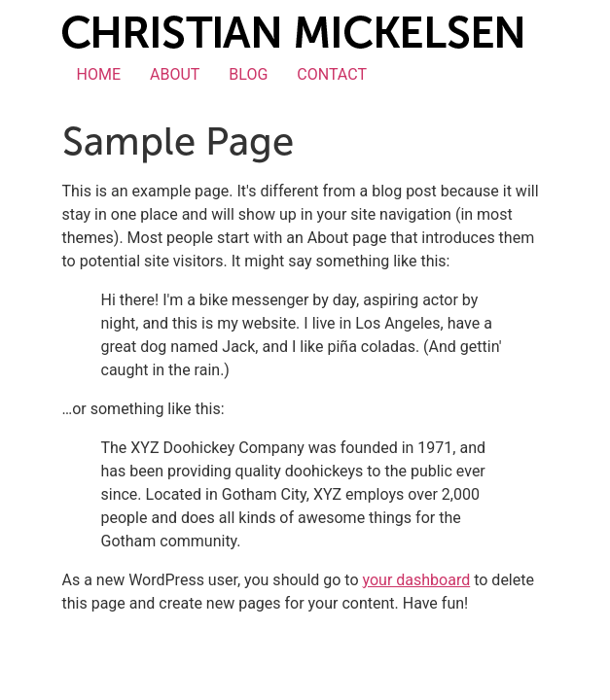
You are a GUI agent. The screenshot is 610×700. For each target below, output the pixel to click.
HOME (99, 74)
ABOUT (175, 74)
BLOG (248, 74)
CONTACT (332, 74)
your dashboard (417, 580)
